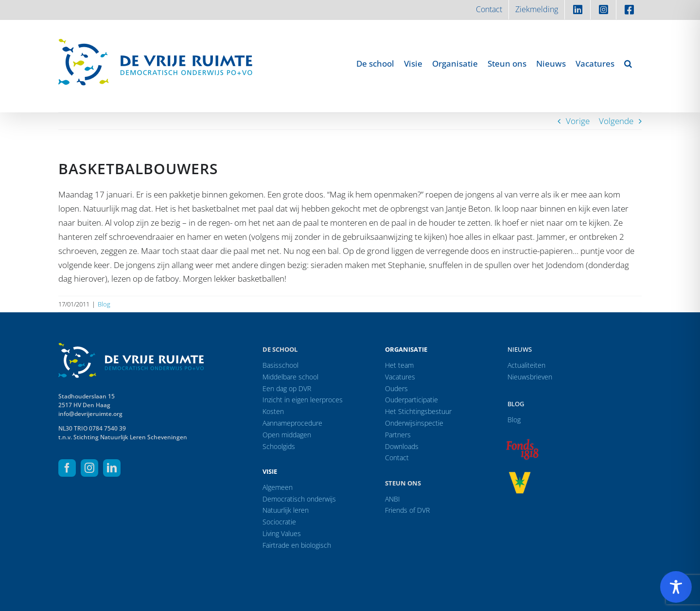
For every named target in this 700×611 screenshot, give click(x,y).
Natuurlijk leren (286, 510)
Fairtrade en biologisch (297, 545)
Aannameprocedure (292, 423)
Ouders (396, 388)
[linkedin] (112, 468)
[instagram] (89, 468)
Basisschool (280, 365)
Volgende (616, 121)
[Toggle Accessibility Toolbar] (676, 587)
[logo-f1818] (522, 441)
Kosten (273, 411)
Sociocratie (279, 522)
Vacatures (400, 377)
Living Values (282, 533)
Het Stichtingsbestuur (418, 411)
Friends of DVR (407, 510)
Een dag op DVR (287, 388)
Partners (398, 435)
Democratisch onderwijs (299, 499)
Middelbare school (290, 377)
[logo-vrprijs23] (520, 475)
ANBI (393, 499)
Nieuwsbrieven (530, 377)
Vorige (578, 121)
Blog (104, 304)
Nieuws (520, 349)
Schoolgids (279, 446)
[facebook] (67, 468)
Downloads (402, 446)
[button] (628, 63)
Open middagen (287, 435)
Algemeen (278, 487)
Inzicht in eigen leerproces (303, 400)
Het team (399, 365)
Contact (397, 458)
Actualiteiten (526, 365)
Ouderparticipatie (411, 400)
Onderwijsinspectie (414, 423)
